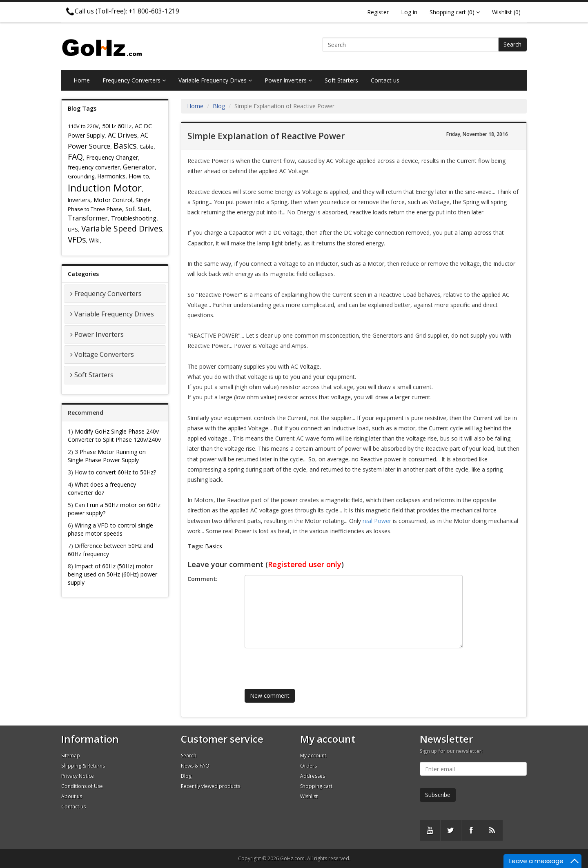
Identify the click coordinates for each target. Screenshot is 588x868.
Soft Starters (341, 80)
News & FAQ (195, 766)
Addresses (313, 776)
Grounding (81, 176)
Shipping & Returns (83, 766)
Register (378, 12)
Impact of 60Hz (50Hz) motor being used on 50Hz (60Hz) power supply (112, 574)
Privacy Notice (78, 776)
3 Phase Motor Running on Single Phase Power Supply (107, 456)
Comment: (203, 579)
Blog (219, 106)
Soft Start (137, 209)
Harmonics (111, 176)
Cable (147, 147)
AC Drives (122, 135)
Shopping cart (316, 786)
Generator (139, 167)
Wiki (94, 240)
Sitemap (71, 756)
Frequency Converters (134, 80)
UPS (73, 229)
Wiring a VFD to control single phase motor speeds (110, 529)
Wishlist (309, 796)
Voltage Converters (104, 354)
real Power (377, 521)
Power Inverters (288, 80)
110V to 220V (83, 126)
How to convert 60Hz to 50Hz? (115, 472)
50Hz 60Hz (117, 126)
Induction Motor (105, 188)
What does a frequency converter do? (102, 489)
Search (512, 44)
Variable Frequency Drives (215, 80)
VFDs (77, 239)
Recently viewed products (210, 786)
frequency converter (94, 167)
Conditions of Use (82, 786)
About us (72, 796)
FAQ (75, 157)
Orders (308, 766)
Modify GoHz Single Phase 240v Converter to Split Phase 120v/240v (114, 435)
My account (313, 756)
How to (139, 176)
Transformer (88, 218)
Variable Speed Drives (122, 228)
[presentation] (305, 665)
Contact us (385, 80)
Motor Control (113, 200)
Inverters (79, 200)
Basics (125, 146)
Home (82, 80)
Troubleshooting (134, 218)
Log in (409, 12)
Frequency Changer (112, 157)
